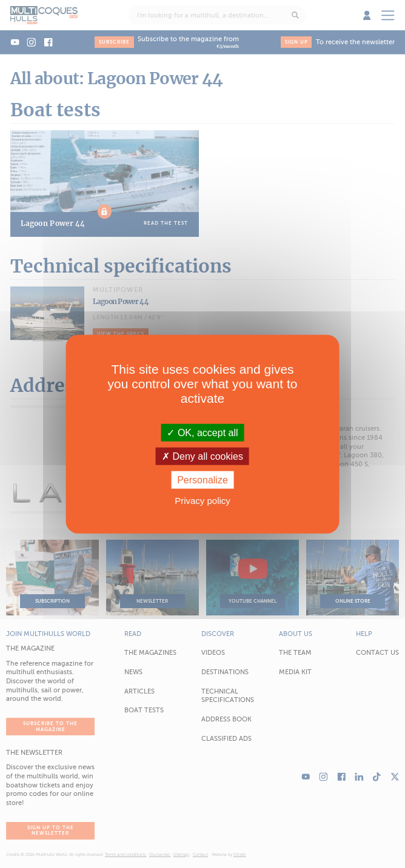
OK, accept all (202, 432)
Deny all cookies (202, 456)
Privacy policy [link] (202, 501)
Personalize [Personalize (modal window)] (202, 480)
